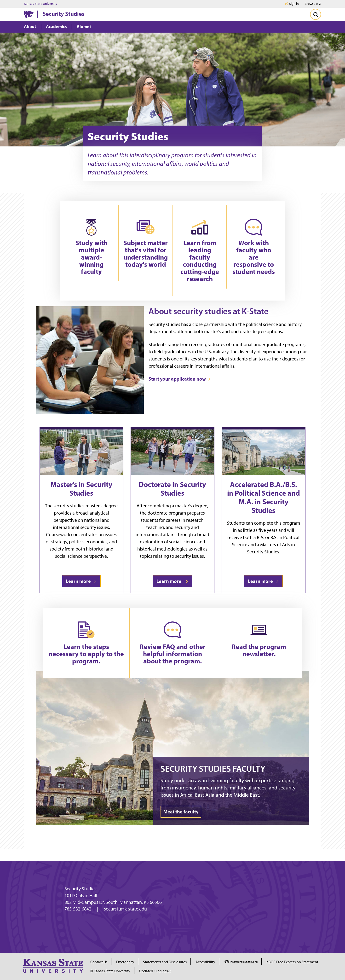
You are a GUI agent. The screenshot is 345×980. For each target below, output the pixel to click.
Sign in (294, 4)
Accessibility (205, 962)
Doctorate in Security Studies (172, 489)
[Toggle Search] (316, 14)
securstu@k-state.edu (125, 909)
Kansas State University (41, 4)
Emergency (125, 962)
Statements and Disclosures (165, 962)
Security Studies (63, 14)
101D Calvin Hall (81, 895)
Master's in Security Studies (81, 489)
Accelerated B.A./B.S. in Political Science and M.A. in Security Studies (264, 497)
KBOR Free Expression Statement (292, 962)
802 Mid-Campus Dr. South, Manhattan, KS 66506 (113, 902)
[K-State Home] (29, 14)
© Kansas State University (110, 971)
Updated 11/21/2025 (155, 971)
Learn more (81, 581)
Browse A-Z (313, 4)
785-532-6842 (78, 909)
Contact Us (99, 962)
